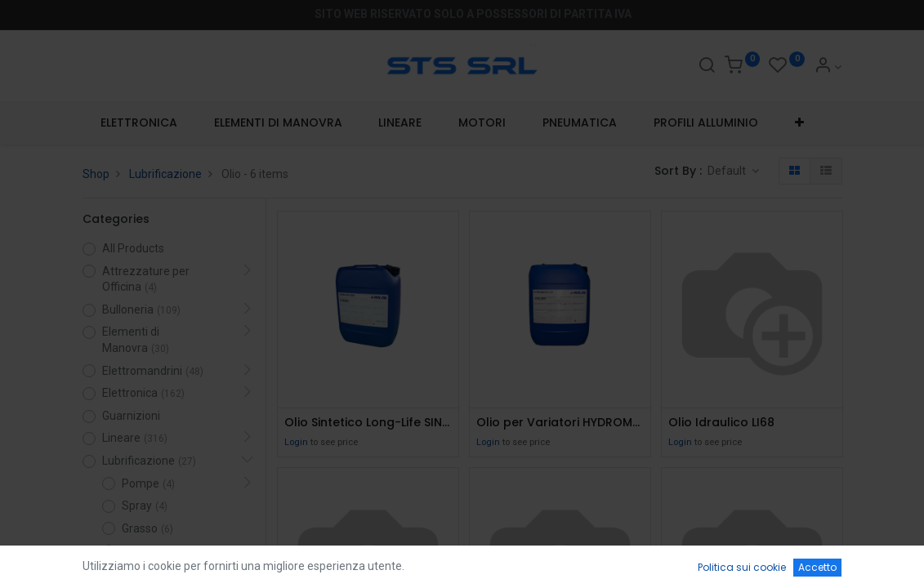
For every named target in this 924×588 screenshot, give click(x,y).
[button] (799, 123)
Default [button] (728, 171)
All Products (133, 248)
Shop (96, 174)
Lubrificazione (165, 174)
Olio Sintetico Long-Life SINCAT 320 (368, 423)
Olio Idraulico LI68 (721, 423)
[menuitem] (139, 123)
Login (296, 442)
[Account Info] (828, 67)
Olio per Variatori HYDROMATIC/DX (560, 423)
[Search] (707, 67)
